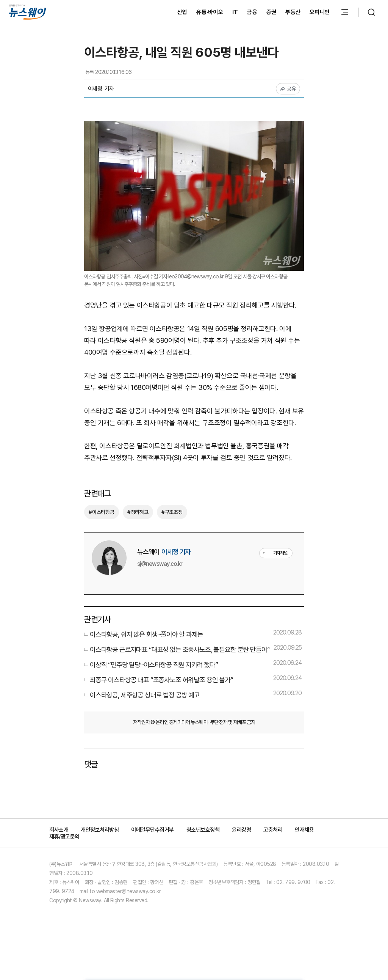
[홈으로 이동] (28, 12)
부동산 (293, 12)
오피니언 (320, 12)
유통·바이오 (210, 12)
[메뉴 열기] (345, 12)
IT (235, 12)
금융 (252, 12)
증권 (271, 12)
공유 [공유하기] (288, 89)
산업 (182, 12)
